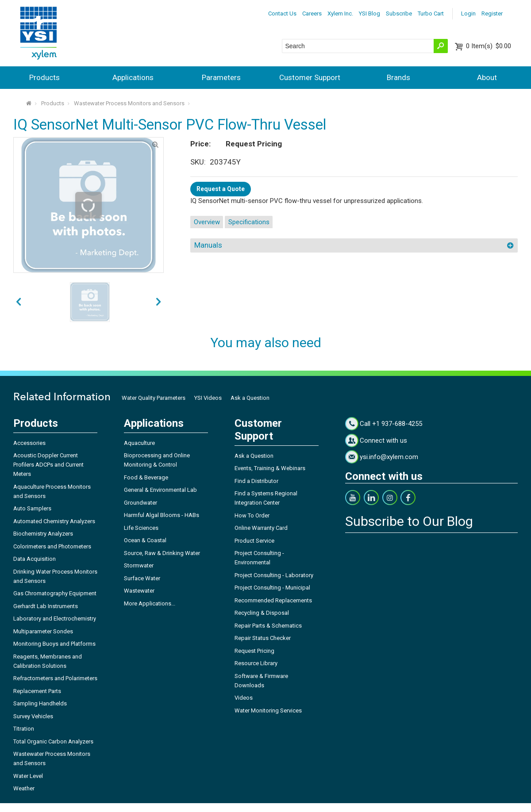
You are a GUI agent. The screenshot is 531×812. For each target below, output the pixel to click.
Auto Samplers (32, 508)
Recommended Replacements (273, 600)
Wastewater (139, 591)
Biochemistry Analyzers (43, 534)
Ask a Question (250, 398)
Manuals (208, 245)
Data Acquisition (35, 559)
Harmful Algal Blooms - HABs (162, 515)
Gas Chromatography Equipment (55, 593)
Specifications (249, 222)
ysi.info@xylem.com (389, 457)
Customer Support (310, 77)
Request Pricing (254, 651)
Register (492, 13)
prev (158, 302)
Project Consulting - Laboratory (274, 575)
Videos (244, 698)
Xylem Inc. (340, 13)
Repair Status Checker (263, 638)
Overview (207, 222)
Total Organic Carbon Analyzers (53, 741)
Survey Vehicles (33, 716)
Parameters (221, 77)
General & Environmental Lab (160, 490)
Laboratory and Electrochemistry (55, 619)
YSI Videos (208, 398)
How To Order (252, 515)
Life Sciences (141, 528)
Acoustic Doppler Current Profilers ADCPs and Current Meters (48, 465)
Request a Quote (221, 189)
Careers (312, 13)
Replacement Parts (37, 691)
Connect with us (383, 440)
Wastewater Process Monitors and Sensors (129, 103)
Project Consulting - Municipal (272, 588)
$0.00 (489, 46)
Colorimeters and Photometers (52, 546)
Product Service (254, 541)
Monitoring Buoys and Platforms (54, 644)
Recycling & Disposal (262, 613)
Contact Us (282, 13)
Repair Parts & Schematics (268, 626)
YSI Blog (369, 13)
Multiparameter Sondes (43, 631)
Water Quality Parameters (154, 398)
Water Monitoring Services (268, 710)
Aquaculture (139, 443)
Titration (24, 729)
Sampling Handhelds (40, 703)
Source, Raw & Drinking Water (162, 553)
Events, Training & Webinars (270, 468)
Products (44, 77)
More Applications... (150, 603)
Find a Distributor (256, 481)
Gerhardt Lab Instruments (46, 606)
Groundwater (140, 503)
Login (468, 13)
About (487, 77)
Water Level (28, 776)
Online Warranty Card (261, 528)
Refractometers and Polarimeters (55, 678)
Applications (133, 77)
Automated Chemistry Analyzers (54, 521)
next (19, 302)
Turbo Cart (431, 13)
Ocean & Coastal (145, 540)
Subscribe (399, 13)
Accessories (29, 443)
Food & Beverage (146, 477)
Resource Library (256, 663)
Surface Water (142, 578)
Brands (398, 77)
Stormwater (139, 565)
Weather (24, 788)
